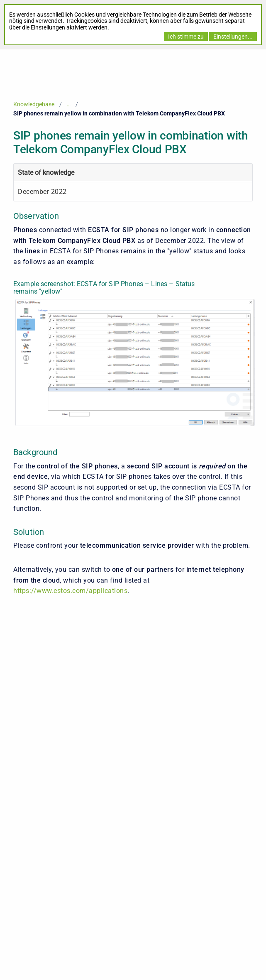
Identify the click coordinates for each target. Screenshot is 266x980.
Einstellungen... (233, 37)
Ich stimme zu (186, 37)
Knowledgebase (34, 104)
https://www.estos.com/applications (70, 591)
